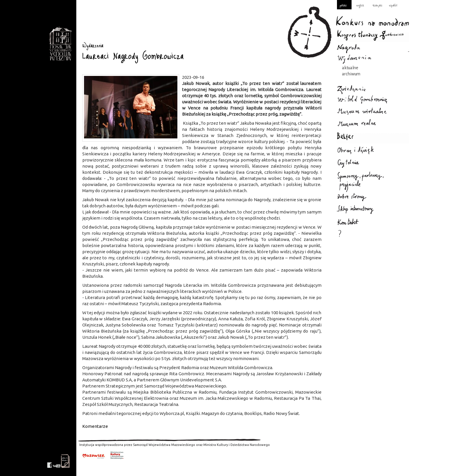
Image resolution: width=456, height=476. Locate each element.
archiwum (351, 74)
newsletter (65, 461)
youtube (57, 461)
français (377, 5)
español (393, 5)
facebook (49, 461)
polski (343, 5)
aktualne (350, 68)
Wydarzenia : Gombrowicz (60, 44)
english (360, 5)
